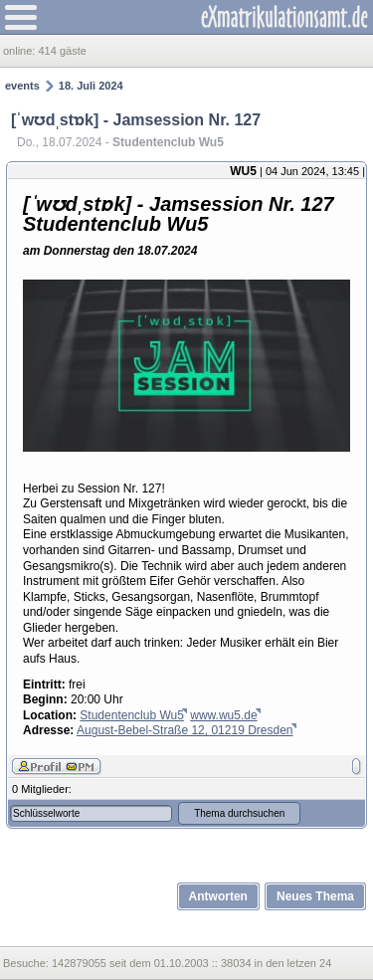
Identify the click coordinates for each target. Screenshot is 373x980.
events (22, 86)
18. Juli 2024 (91, 86)
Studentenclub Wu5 (132, 715)
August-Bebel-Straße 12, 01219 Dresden (185, 730)
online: (20, 51)
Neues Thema (315, 896)
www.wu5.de (223, 715)
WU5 (243, 171)
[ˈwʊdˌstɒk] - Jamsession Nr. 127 (136, 120)
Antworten (218, 896)
